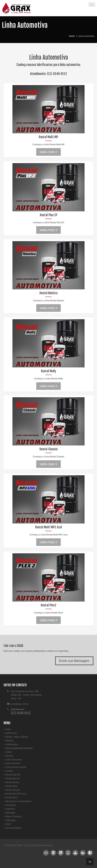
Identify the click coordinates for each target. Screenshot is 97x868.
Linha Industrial (13, 763)
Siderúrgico (11, 820)
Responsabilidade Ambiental (19, 748)
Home (72, 36)
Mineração (10, 813)
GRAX (20, 845)
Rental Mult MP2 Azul (16, 794)
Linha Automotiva (25, 25)
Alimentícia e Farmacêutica (18, 801)
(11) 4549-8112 (57, 74)
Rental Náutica (12, 782)
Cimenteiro (10, 805)
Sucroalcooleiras (13, 828)
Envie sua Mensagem (74, 661)
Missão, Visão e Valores (17, 737)
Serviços (9, 756)
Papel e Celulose (13, 817)
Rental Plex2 (11, 798)
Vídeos (9, 752)
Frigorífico (10, 809)
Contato (9, 771)
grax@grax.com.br (20, 704)
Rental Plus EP (13, 779)
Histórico (9, 741)
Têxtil (8, 824)
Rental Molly (11, 786)
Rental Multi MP (13, 775)
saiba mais (49, 152)
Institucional (11, 733)
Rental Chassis (13, 790)
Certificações (11, 744)
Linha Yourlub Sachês (16, 767)
